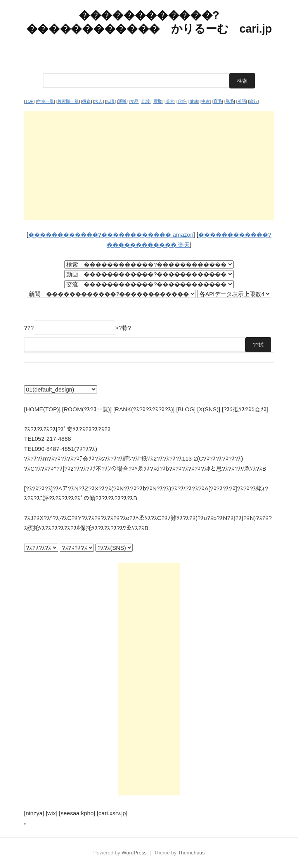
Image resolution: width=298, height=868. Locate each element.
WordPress (134, 853)
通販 (122, 101)
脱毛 (230, 101)
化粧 (182, 101)
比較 (146, 101)
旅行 (253, 101)
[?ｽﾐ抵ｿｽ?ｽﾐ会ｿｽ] (245, 409)
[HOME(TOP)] (42, 409)
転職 (110, 101)
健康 (194, 101)
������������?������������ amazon (111, 235)
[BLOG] (186, 409)
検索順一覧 (68, 101)
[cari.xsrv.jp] (112, 813)
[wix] (52, 813)
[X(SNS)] (209, 409)
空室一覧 (45, 101)
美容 (170, 101)
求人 (98, 101)
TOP (29, 101)
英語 (242, 101)
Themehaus (191, 853)
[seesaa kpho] (77, 813)
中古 (206, 101)
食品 (134, 101)
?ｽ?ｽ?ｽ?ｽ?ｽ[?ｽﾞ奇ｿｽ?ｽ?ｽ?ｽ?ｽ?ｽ (67, 429)
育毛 (218, 101)
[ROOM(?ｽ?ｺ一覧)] (87, 409)
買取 (158, 101)
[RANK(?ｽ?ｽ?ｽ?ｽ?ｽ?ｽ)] (144, 409)
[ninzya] (34, 813)
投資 (87, 101)
